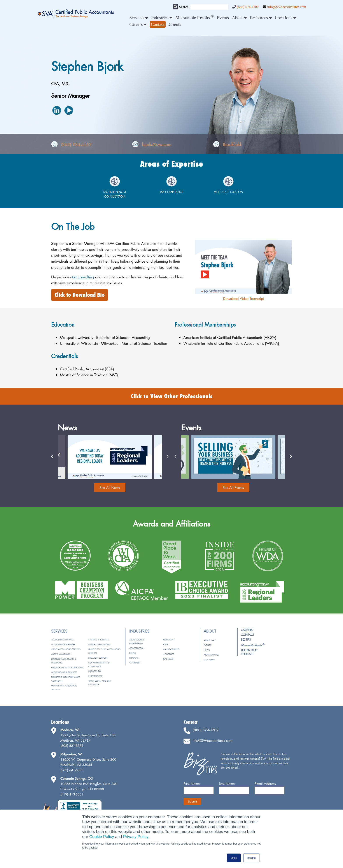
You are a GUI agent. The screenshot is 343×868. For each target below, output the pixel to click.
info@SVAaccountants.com (287, 7)
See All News (110, 488)
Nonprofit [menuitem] (168, 654)
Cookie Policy (102, 837)
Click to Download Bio (80, 295)
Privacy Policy (136, 837)
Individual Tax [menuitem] (95, 676)
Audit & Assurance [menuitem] (61, 654)
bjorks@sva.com (157, 144)
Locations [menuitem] (286, 18)
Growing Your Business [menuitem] (64, 672)
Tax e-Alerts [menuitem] (209, 660)
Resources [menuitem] (261, 18)
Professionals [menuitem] (211, 655)
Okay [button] (234, 858)
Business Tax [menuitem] (95, 671)
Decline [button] (251, 858)
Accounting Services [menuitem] (62, 640)
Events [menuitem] (223, 18)
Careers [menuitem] (138, 24)
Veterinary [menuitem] (135, 663)
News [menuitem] (207, 650)
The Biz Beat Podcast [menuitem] (249, 652)
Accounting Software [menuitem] (63, 644)
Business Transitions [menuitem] (99, 644)
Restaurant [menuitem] (169, 640)
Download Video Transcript (243, 299)
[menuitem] (158, 24)
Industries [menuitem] (162, 18)
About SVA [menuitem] (210, 640)
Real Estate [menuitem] (168, 659)
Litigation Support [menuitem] (98, 658)
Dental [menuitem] (133, 653)
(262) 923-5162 (76, 144)
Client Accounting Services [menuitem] (66, 649)
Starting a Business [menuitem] (99, 640)
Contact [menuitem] (247, 635)
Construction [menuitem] (137, 648)
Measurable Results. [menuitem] (195, 18)
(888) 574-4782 (248, 7)
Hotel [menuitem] (166, 644)
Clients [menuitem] (175, 24)
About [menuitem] (239, 18)
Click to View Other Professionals (172, 396)
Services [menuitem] (139, 18)
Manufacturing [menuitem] (171, 649)
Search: (184, 7)
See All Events (233, 488)
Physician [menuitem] (134, 658)
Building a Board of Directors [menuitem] (67, 667)
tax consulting (83, 277)
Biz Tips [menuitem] (246, 640)
